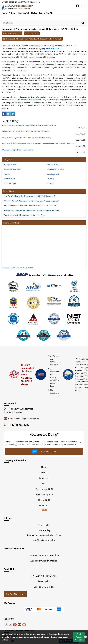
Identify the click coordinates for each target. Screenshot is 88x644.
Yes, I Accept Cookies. (79, 637)
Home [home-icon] (5, 13)
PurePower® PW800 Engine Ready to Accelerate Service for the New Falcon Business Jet (38, 144)
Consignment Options (44, 587)
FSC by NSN (44, 500)
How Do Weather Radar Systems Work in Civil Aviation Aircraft (29, 196)
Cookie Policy (44, 530)
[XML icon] (44, 510)
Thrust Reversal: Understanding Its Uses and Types (24, 215)
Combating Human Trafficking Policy (44, 535)
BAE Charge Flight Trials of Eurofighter (17, 150)
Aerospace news (10, 164)
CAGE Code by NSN (44, 494)
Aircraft (7, 174)
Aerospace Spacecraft (12, 169)
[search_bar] (78, 6)
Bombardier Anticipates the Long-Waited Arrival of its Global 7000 (29, 125)
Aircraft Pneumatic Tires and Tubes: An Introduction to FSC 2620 (30, 206)
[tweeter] (8, 113)
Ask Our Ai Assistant (15, 594)
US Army (51, 179)
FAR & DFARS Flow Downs (44, 576)
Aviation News (10, 179)
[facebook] (4, 113)
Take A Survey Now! (44, 451)
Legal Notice (44, 581)
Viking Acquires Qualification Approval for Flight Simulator (26, 131)
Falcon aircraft (52, 48)
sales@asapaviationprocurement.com (24, 418)
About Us (44, 472)
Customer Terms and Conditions (44, 555)
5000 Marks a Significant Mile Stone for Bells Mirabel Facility (26, 138)
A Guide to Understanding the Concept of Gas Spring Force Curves (31, 210)
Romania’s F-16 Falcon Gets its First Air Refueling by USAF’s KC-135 (33, 39)
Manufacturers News (55, 169)
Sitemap (44, 505)
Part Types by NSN (44, 489)
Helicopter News (54, 164)
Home (44, 467)
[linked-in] (13, 113)
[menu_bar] (84, 6)
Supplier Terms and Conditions (44, 561)
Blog (13, 13)
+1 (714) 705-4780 (19, 425)
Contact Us (44, 478)
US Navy (50, 183)
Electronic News (10, 183)
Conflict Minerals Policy (44, 540)
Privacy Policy (44, 525)
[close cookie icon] (85, 637)
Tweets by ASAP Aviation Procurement (18, 268)
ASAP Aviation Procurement (28, 100)
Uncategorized (53, 174)
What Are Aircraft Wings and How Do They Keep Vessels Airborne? (31, 201)
